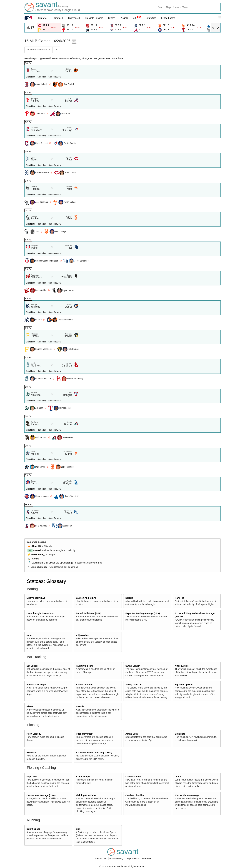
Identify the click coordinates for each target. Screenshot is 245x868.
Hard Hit (37, 546)
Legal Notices (133, 859)
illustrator (42, 18)
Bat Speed (32, 666)
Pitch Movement (85, 734)
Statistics (151, 18)
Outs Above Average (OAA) (41, 795)
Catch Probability (135, 795)
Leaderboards (168, 18)
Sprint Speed (34, 829)
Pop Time (32, 777)
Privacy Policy (116, 859)
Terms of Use (100, 859)
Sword (36, 559)
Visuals (124, 18)
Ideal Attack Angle (36, 685)
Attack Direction (85, 685)
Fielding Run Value (86, 795)
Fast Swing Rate (85, 666)
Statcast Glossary (46, 581)
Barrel (38, 550)
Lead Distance (133, 777)
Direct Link (31, 77)
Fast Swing (38, 554)
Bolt (78, 829)
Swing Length (133, 666)
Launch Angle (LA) (86, 598)
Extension (32, 753)
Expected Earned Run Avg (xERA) (94, 753)
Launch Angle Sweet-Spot (40, 613)
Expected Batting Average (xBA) (143, 613)
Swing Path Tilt (134, 685)
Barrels (129, 598)
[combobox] (188, 7)
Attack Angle (182, 666)
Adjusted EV (83, 635)
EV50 (29, 635)
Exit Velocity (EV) (36, 598)
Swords (80, 706)
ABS (137, 18)
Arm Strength (83, 777)
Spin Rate (180, 734)
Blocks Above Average (187, 795)
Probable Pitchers (94, 18)
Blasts (30, 706)
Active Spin (132, 734)
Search (112, 18)
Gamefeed (58, 18)
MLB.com (147, 859)
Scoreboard (74, 18)
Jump (178, 777)
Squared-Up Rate (184, 685)
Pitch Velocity (34, 734)
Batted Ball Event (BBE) (89, 613)
